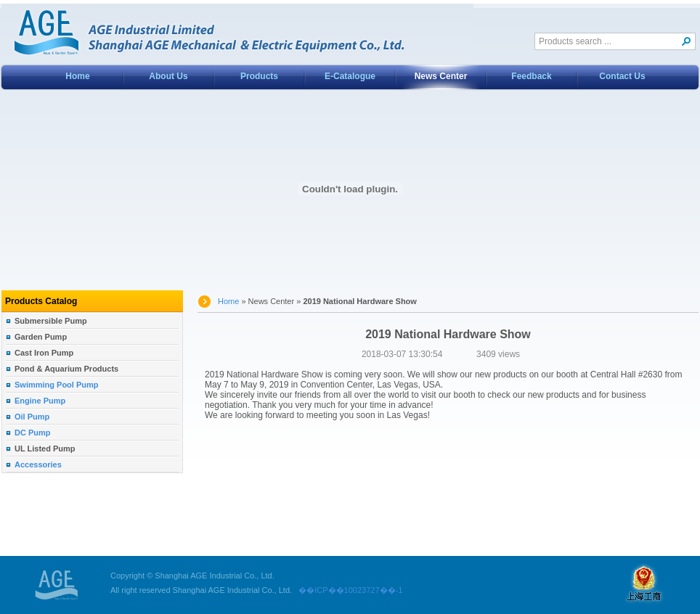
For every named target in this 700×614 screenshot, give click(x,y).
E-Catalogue (350, 76)
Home (77, 76)
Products (259, 76)
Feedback (531, 76)
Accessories (38, 464)
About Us (168, 76)
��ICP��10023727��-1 (347, 590)
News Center (441, 76)
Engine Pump (40, 401)
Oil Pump (32, 417)
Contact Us (622, 76)
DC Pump (33, 433)
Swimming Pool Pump (57, 385)
